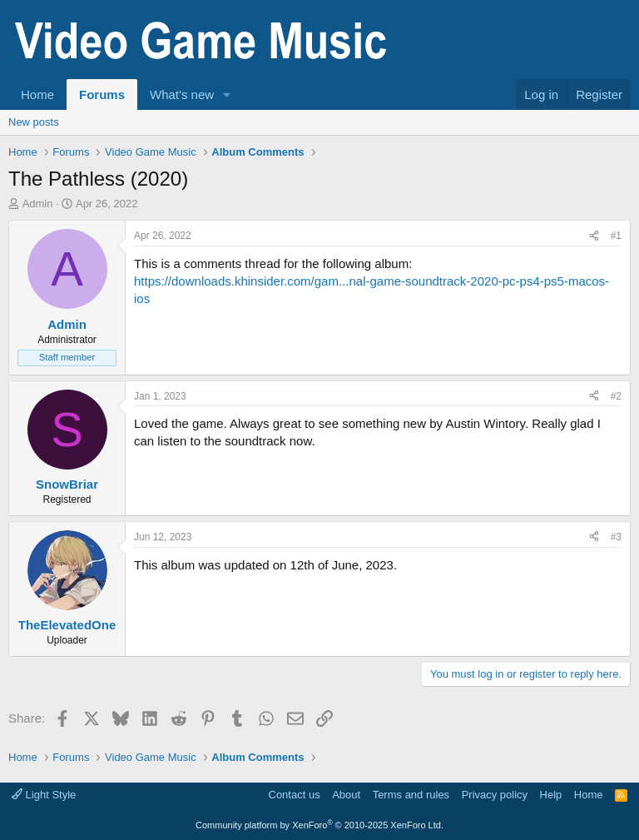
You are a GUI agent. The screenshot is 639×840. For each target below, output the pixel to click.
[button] (227, 94)
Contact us (295, 795)
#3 (616, 537)
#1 (616, 236)
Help (551, 795)
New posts (34, 122)
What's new (182, 94)
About (346, 795)
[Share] (594, 236)
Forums (102, 94)
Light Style (44, 795)
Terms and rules (411, 795)
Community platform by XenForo (319, 825)
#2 (616, 396)
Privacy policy (495, 795)
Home (37, 94)
